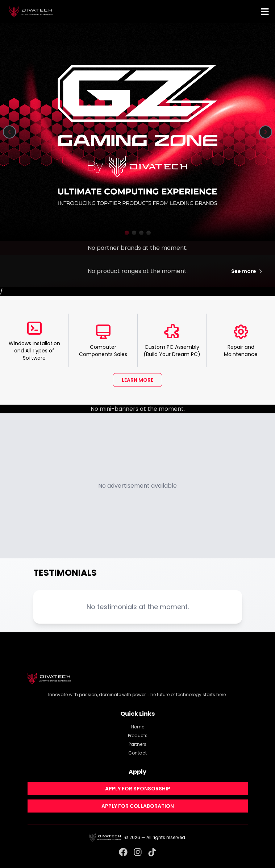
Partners (137, 744)
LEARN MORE (137, 380)
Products (138, 735)
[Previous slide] (9, 132)
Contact (137, 753)
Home (138, 727)
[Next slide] (266, 132)
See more (247, 271)
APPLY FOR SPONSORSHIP (138, 789)
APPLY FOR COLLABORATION (138, 806)
